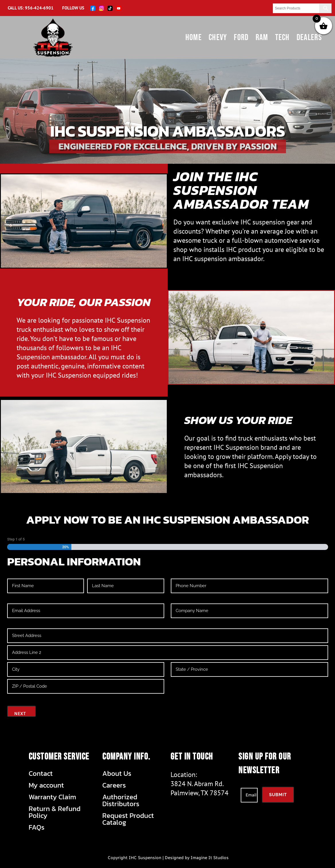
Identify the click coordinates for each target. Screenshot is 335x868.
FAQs (37, 827)
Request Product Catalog (128, 819)
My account (46, 785)
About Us (117, 774)
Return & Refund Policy (55, 812)
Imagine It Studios (210, 858)
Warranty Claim (52, 797)
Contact (41, 774)
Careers (114, 785)
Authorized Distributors (121, 800)
